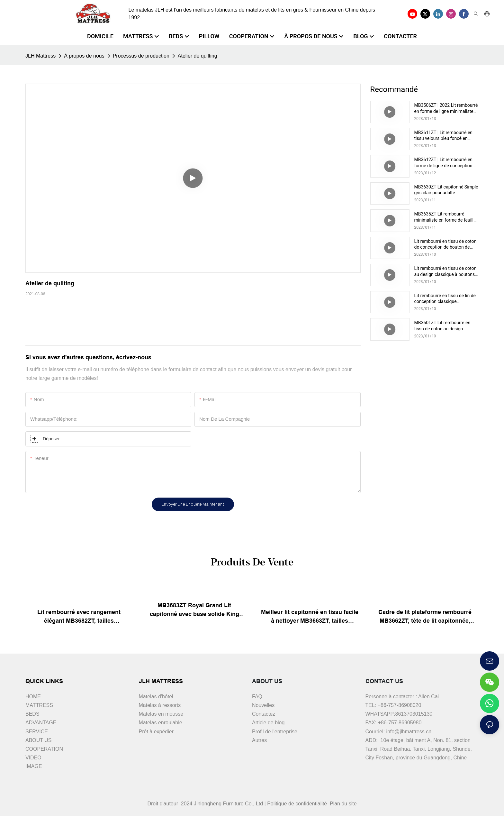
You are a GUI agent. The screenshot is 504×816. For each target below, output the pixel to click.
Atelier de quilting (198, 56)
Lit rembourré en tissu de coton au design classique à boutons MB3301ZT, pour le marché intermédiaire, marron (446, 271)
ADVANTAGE (41, 723)
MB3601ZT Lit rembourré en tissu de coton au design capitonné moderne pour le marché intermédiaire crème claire (442, 326)
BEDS (32, 714)
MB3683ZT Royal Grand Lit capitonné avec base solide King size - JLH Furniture (194, 610)
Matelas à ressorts (160, 705)
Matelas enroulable (161, 723)
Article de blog (268, 723)
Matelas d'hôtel (156, 697)
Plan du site (343, 804)
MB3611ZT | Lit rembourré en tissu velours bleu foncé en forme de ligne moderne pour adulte (444, 136)
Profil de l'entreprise (275, 732)
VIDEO (33, 758)
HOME (33, 697)
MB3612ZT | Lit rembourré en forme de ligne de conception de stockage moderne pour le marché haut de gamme (446, 163)
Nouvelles (263, 705)
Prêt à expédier (156, 732)
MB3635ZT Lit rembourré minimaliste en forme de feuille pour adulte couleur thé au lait (445, 217)
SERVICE (37, 732)
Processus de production (141, 56)
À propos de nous (84, 56)
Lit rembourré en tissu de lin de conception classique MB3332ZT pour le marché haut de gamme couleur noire (446, 299)
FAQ (257, 697)
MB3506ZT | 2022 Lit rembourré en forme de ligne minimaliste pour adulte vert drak (446, 108)
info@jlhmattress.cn (409, 732)
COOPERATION (44, 749)
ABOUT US (39, 740)
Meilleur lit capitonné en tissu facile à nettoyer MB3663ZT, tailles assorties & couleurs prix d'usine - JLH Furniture (310, 617)
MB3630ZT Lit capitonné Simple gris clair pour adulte (446, 190)
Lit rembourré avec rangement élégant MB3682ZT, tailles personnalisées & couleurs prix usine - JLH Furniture (79, 617)
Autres (259, 740)
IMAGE (34, 766)
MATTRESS (39, 705)
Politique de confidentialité (298, 804)
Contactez (264, 714)
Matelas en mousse (161, 714)
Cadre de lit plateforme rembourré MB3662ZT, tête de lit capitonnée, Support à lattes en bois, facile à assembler (425, 617)
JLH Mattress (40, 56)
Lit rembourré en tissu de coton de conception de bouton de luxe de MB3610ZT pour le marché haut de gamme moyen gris (446, 244)
